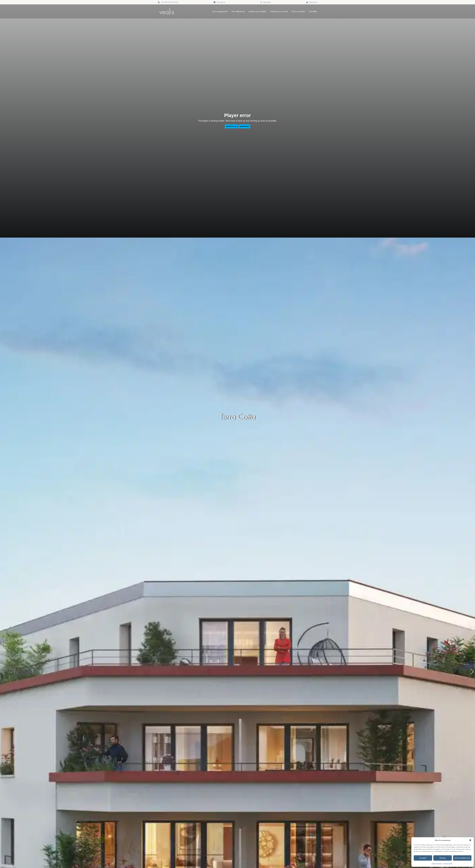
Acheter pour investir (279, 11)
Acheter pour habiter (257, 11)
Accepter (423, 858)
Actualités (313, 11)
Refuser (443, 858)
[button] (470, 840)
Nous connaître (298, 11)
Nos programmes (220, 11)
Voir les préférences (462, 858)
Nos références (238, 11)
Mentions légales (448, 863)
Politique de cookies (437, 863)
